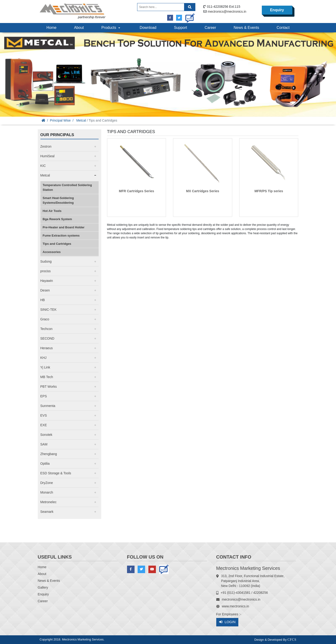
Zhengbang (49, 454)
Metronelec (48, 502)
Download (148, 28)
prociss (46, 271)
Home (52, 28)
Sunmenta (48, 406)
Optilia (45, 464)
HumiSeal (48, 156)
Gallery (43, 587)
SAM (44, 444)
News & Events (246, 28)
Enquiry (277, 10)
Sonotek (46, 435)
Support (181, 28)
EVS (44, 415)
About (79, 28)
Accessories (52, 252)
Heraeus (47, 348)
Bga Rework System (57, 219)
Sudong (46, 261)
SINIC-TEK (48, 310)
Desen (45, 290)
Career (210, 28)
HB (43, 300)
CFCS (292, 640)
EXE (44, 425)
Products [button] (111, 28)
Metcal (81, 120)
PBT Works (49, 387)
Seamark (47, 512)
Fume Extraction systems (61, 236)
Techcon (46, 329)
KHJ (43, 358)
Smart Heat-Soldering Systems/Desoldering (58, 200)
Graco (45, 319)
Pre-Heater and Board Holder (64, 227)
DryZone (47, 483)
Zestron (46, 146)
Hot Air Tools (52, 211)
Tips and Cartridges (57, 244)
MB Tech (47, 377)
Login (227, 622)
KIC (43, 166)
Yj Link (45, 367)
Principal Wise (60, 120)
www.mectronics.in (236, 606)
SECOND (47, 338)
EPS (44, 396)
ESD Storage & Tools (56, 473)
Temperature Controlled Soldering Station (67, 187)
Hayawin (47, 281)
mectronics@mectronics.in (227, 11)
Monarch (47, 492)
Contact (283, 28)
